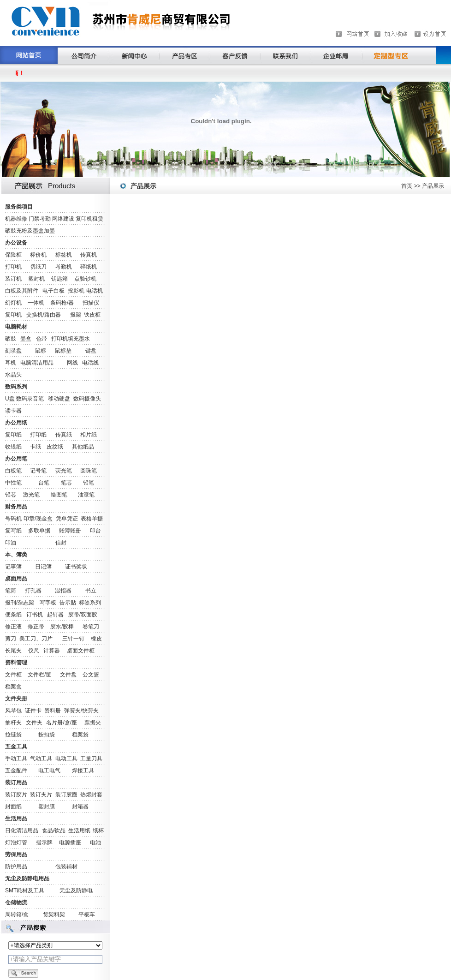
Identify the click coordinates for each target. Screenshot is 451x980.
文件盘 (68, 675)
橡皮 (96, 639)
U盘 (10, 399)
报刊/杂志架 (20, 603)
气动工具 (41, 759)
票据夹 (93, 723)
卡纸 (36, 447)
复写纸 (13, 531)
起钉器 (55, 615)
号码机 (13, 519)
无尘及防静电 (76, 890)
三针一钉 (73, 639)
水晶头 (13, 375)
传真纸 (64, 435)
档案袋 (80, 735)
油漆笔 (86, 495)
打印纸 (38, 435)
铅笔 (89, 483)
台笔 (44, 483)
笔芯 (66, 483)
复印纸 (13, 435)
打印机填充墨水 (71, 339)
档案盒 (13, 687)
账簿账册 (70, 531)
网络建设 (63, 219)
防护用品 (16, 866)
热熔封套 (91, 795)
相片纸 (89, 435)
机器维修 (16, 219)
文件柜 (13, 675)
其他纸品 (83, 447)
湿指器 (63, 591)
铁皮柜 (92, 315)
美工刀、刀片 (36, 639)
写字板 (48, 603)
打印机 (13, 267)
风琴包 (13, 711)
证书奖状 (76, 567)
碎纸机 (89, 267)
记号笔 (38, 471)
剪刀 (11, 639)
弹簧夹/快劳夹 (81, 711)
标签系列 (90, 603)
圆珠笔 (89, 471)
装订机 (13, 279)
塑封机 (36, 279)
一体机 (36, 303)
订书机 (35, 615)
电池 (95, 843)
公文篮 (91, 675)
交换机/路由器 (44, 315)
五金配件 (16, 771)
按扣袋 (47, 735)
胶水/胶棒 (62, 627)
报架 (76, 315)
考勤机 (64, 267)
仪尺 (34, 651)
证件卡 (33, 711)
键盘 (91, 351)
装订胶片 (16, 795)
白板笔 (13, 471)
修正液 (13, 627)
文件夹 (34, 723)
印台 (95, 531)
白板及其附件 (22, 291)
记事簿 (13, 567)
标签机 (64, 255)
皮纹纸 (55, 447)
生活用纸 (79, 831)
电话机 (95, 291)
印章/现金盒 (38, 519)
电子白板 (53, 291)
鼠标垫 (63, 351)
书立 (91, 591)
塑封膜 (47, 807)
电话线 (90, 363)
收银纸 (13, 447)
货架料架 (54, 914)
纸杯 (98, 831)
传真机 (89, 255)
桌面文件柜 (81, 651)
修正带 (36, 627)
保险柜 (13, 255)
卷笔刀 (91, 627)
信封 (61, 543)
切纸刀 (38, 267)
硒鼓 (11, 339)
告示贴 (68, 603)
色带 (42, 339)
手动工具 (16, 759)
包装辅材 (66, 866)
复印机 (13, 315)
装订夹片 (41, 795)
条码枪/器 (62, 303)
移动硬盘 (59, 399)
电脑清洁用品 (37, 363)
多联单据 (39, 531)
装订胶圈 (66, 795)
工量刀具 (91, 759)
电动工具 (66, 759)
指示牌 (44, 843)
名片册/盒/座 (62, 723)
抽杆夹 (13, 723)
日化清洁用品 (22, 831)
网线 (72, 363)
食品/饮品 (54, 831)
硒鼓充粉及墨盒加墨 (30, 231)
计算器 (52, 651)
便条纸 (13, 615)
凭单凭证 (67, 519)
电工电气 (49, 771)
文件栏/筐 (39, 675)
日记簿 (43, 567)
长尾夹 (13, 651)
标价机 (38, 255)
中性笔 (13, 483)
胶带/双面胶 (83, 615)
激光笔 (31, 495)
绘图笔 (59, 495)
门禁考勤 (40, 219)
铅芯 (11, 495)
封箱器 (80, 807)
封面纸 (13, 807)
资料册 (53, 711)
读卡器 (13, 411)
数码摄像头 (87, 399)
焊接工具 (83, 771)
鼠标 (41, 351)
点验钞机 (85, 279)
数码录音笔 (30, 399)
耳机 (11, 363)
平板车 (87, 914)
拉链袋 (13, 735)
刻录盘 (13, 351)
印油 (11, 543)
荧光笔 (64, 471)
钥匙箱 (59, 279)
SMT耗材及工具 (25, 890)
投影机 (76, 291)
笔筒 (11, 591)
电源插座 (70, 843)
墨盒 (26, 339)
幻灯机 (13, 303)
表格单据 (92, 519)
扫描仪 (91, 303)
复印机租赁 (89, 219)
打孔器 (33, 591)
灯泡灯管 (16, 843)
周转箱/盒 (17, 914)
